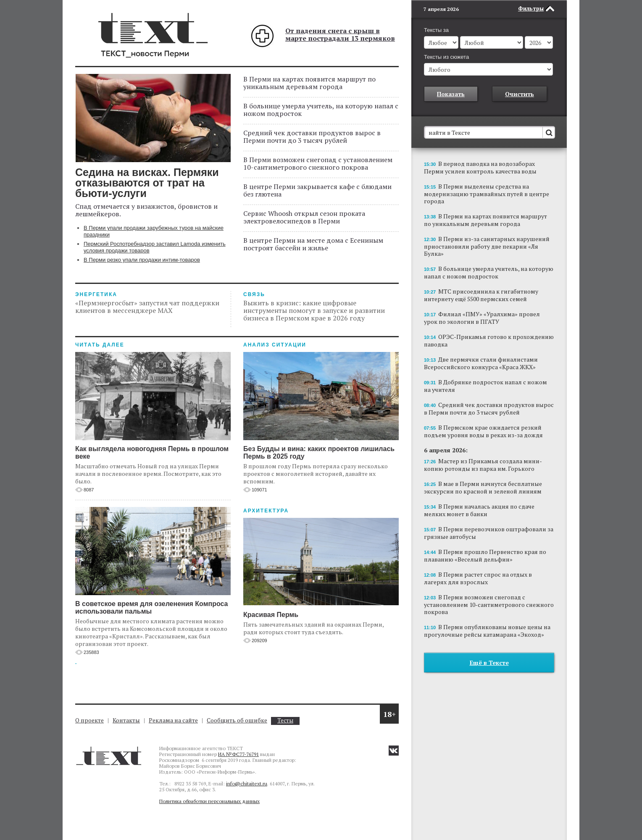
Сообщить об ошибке (237, 720)
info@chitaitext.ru (247, 784)
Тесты (285, 721)
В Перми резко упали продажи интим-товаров (142, 260)
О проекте (89, 720)
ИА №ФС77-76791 (238, 754)
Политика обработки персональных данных (209, 801)
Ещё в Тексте (489, 663)
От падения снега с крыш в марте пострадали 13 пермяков (340, 34)
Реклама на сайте (173, 720)
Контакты (126, 720)
